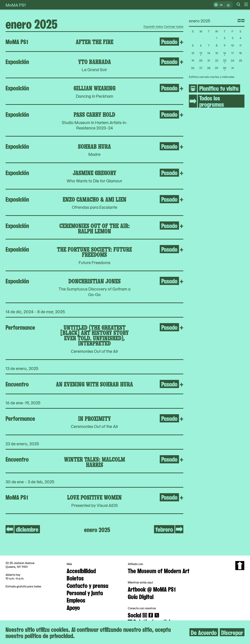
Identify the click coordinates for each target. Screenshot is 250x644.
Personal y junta (85, 592)
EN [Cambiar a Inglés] (221, 5)
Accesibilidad (81, 570)
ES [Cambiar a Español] (228, 5)
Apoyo (73, 607)
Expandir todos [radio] (153, 27)
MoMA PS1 (16, 5)
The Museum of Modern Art (159, 570)
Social (134, 615)
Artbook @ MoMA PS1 (152, 589)
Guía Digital (141, 596)
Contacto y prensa (87, 585)
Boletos (75, 578)
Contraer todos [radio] (174, 27)
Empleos (76, 600)
